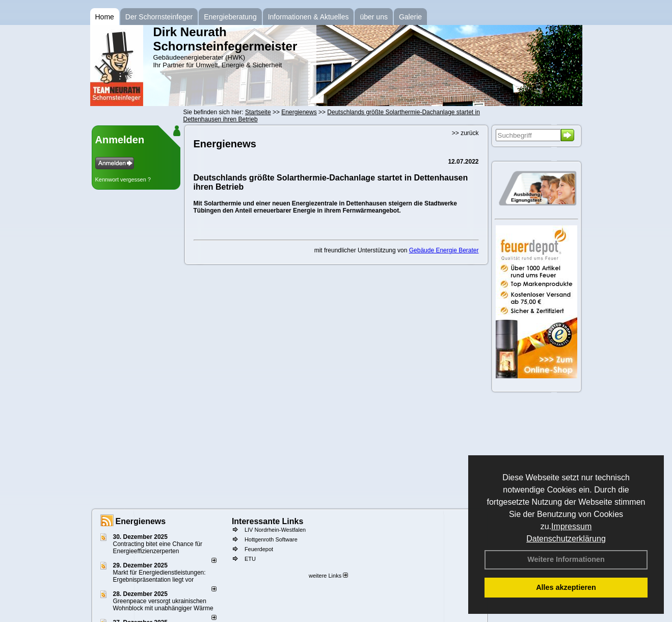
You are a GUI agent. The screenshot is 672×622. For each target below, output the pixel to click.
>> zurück (465, 133)
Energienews (141, 521)
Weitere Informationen (566, 559)
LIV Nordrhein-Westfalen (275, 530)
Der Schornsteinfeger (159, 17)
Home (105, 17)
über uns (373, 17)
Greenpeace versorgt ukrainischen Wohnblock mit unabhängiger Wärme (163, 605)
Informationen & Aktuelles (308, 17)
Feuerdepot (259, 549)
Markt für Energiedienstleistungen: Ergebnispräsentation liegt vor (159, 576)
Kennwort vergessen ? (123, 179)
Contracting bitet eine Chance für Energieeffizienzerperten (158, 548)
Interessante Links (268, 521)
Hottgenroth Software (271, 539)
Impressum (571, 526)
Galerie (410, 17)
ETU (250, 559)
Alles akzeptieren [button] (566, 587)
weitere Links (328, 576)
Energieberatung (230, 17)
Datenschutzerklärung (566, 539)
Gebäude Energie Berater (444, 250)
